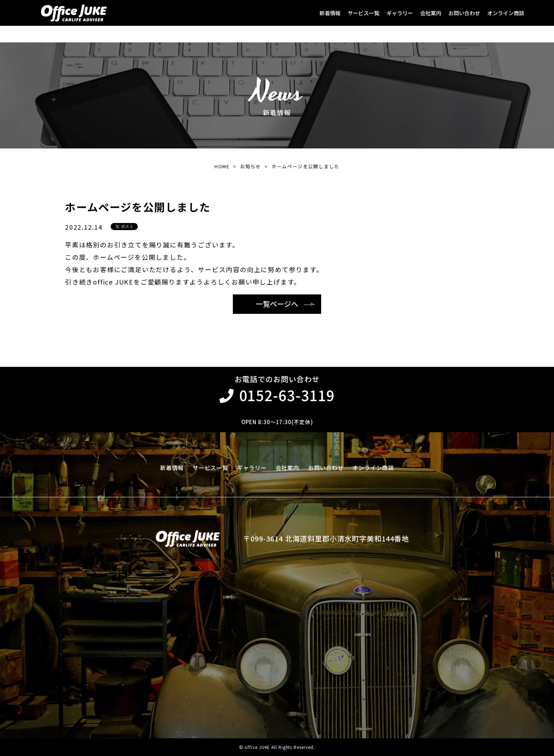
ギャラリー (400, 13)
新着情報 (330, 13)
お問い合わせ (464, 13)
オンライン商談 (506, 13)
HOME (222, 166)
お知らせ (251, 166)
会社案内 (431, 13)
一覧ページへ (277, 304)
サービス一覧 (364, 13)
